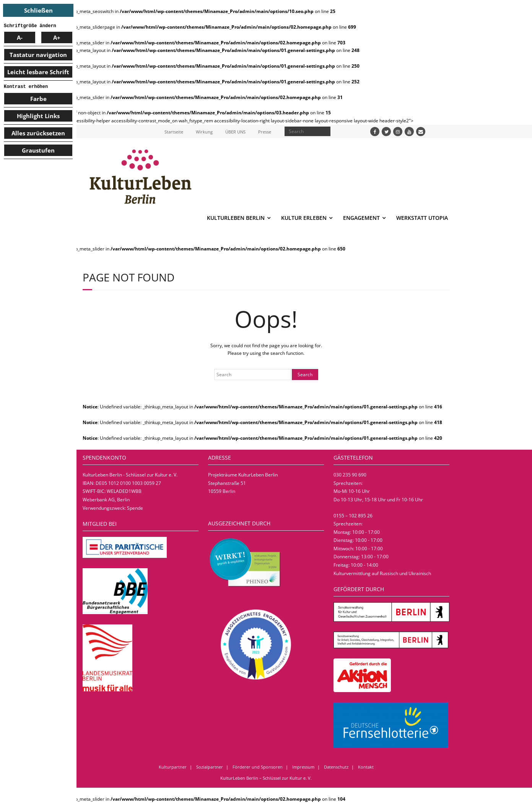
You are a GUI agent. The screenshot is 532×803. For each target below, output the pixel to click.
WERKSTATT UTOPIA (422, 218)
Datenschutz (336, 767)
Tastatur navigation (38, 55)
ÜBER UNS (235, 132)
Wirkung (204, 132)
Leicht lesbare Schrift (38, 72)
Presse (265, 132)
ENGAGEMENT (361, 218)
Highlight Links (38, 116)
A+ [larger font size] (57, 37)
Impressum (303, 767)
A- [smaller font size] (20, 37)
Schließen (38, 10)
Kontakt (366, 767)
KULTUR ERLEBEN (304, 218)
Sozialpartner (210, 767)
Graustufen (38, 150)
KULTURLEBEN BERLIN (236, 218)
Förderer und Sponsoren (258, 767)
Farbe (38, 99)
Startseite (174, 132)
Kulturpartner (173, 767)
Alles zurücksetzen (38, 133)
